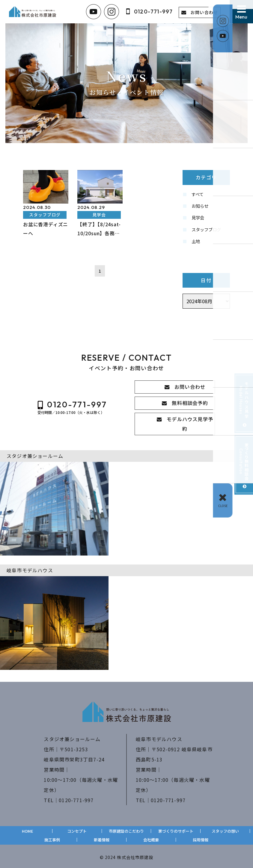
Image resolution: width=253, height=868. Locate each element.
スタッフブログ (208, 232)
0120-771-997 (76, 798)
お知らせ (201, 207)
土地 (196, 245)
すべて (198, 195)
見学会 (199, 220)
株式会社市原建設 (135, 855)
